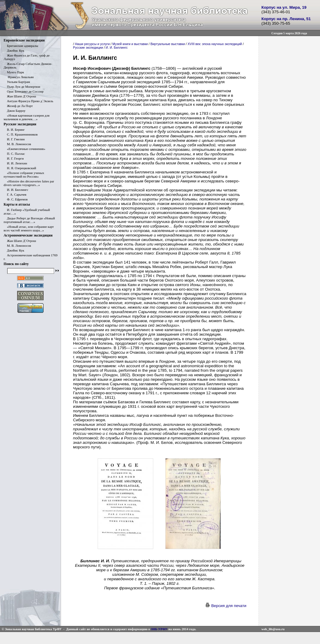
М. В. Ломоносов (17, 144)
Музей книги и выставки (130, 44)
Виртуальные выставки (168, 44)
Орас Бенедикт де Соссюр (24, 91)
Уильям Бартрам (17, 82)
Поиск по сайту (16, 264)
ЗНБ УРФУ (159, 629)
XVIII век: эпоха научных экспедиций (215, 44)
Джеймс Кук (14, 50)
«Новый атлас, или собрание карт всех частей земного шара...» (29, 228)
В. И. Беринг (14, 130)
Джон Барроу (15, 111)
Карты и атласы (17, 204)
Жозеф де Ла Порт (18, 106)
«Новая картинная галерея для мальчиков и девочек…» (26, 117)
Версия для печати (226, 606)
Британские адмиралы (21, 46)
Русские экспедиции (20, 124)
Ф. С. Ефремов (16, 199)
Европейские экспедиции (24, 40)
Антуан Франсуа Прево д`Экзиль (28, 101)
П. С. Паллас (14, 154)
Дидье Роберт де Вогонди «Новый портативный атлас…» (29, 220)
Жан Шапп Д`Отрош (20, 96)
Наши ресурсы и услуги (92, 44)
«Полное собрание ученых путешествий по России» (24, 175)
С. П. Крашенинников (21, 134)
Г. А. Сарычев (15, 194)
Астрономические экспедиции (28, 235)
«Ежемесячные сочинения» (24, 149)
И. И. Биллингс (16, 190)
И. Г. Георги (14, 158)
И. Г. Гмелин (14, 139)
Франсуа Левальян (19, 77)
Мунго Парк (14, 72)
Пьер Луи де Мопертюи (22, 87)
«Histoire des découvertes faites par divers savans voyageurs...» (29, 183)
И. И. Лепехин (15, 163)
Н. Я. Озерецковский (20, 168)
